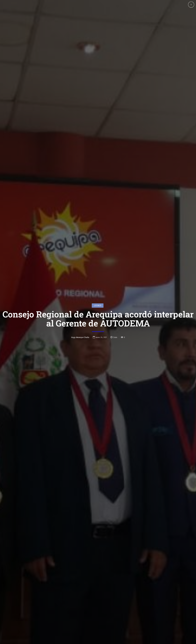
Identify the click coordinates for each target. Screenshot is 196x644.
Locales (98, 264)
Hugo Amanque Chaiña (80, 296)
